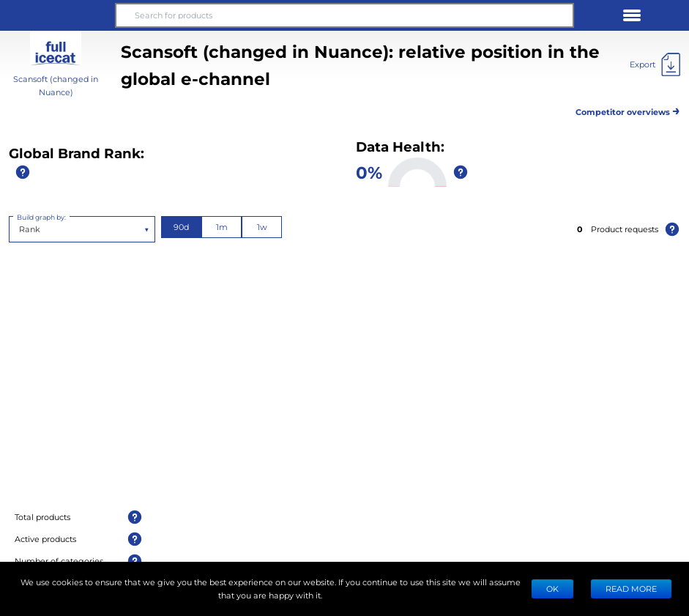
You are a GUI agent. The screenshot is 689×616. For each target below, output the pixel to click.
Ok (552, 589)
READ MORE (631, 589)
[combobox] (20, 229)
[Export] (655, 64)
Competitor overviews (628, 110)
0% (369, 172)
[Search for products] (344, 15)
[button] (57, 15)
